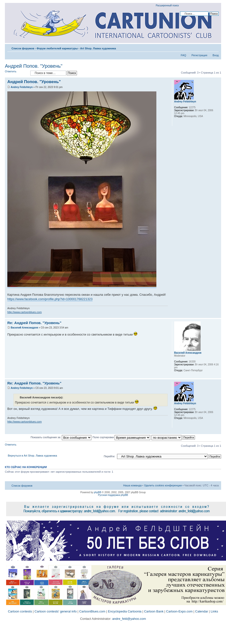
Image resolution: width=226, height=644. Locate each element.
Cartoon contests (20, 611)
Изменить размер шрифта (215, 47)
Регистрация (199, 55)
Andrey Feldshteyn (22, 87)
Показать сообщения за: (61, 437)
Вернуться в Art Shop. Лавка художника (32, 456)
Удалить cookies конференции (163, 485)
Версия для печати (208, 47)
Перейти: (110, 456)
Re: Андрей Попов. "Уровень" (34, 323)
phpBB (97, 492)
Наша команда (132, 485)
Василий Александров (24, 328)
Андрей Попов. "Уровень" (34, 66)
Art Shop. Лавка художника (98, 48)
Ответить (16, 73)
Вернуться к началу (217, 315)
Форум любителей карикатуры (57, 48)
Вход (216, 55)
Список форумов (23, 48)
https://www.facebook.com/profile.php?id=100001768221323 (50, 299)
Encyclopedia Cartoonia (125, 611)
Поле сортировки (121, 437)
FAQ (183, 55)
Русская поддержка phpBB (113, 495)
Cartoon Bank (154, 611)
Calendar (202, 611)
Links (214, 611)
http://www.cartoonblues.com (25, 312)
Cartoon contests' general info (55, 611)
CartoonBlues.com (92, 611)
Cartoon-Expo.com (179, 611)
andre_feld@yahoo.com (129, 619)
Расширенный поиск (167, 5)
